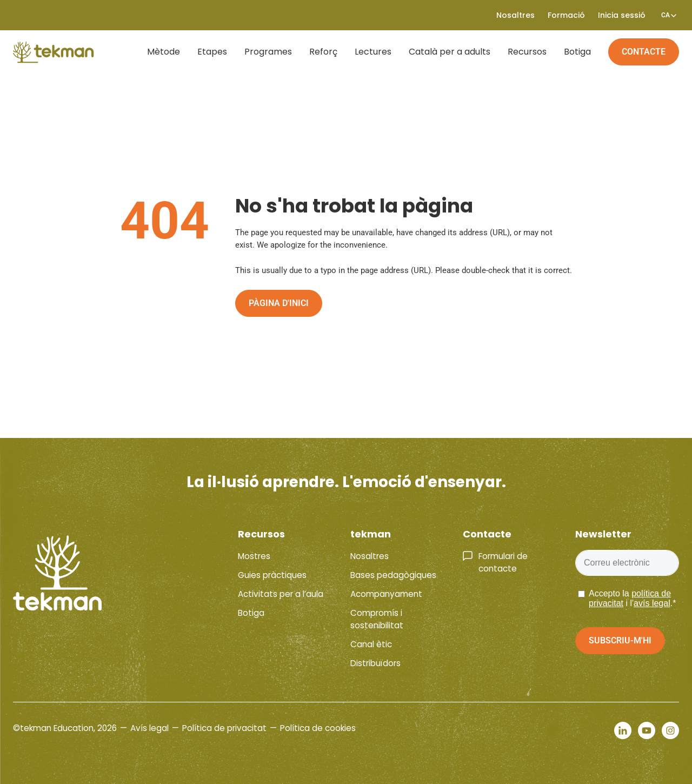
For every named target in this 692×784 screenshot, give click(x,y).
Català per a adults (450, 52)
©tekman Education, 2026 (65, 728)
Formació (566, 15)
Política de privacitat (224, 728)
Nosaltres (515, 15)
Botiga (577, 52)
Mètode (164, 52)
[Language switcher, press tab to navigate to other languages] (666, 15)
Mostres (254, 556)
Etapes (212, 52)
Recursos (527, 52)
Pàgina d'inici (279, 303)
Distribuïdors (375, 663)
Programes (268, 52)
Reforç (323, 52)
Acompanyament (386, 594)
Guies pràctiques (272, 575)
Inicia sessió (622, 15)
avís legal (652, 603)
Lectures (373, 52)
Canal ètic (371, 644)
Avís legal (149, 728)
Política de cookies (318, 728)
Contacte (644, 52)
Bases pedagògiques (393, 575)
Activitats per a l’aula (281, 594)
